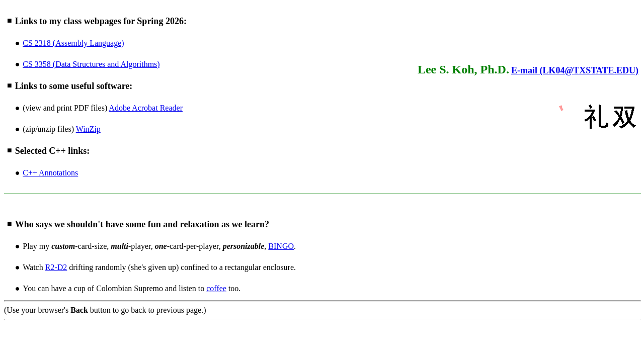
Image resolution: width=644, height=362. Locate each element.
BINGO (281, 246)
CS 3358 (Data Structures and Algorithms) (91, 64)
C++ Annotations (50, 173)
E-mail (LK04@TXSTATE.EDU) (575, 70)
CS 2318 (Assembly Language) (73, 43)
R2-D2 (56, 267)
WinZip (88, 129)
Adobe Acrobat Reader (146, 108)
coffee (216, 288)
